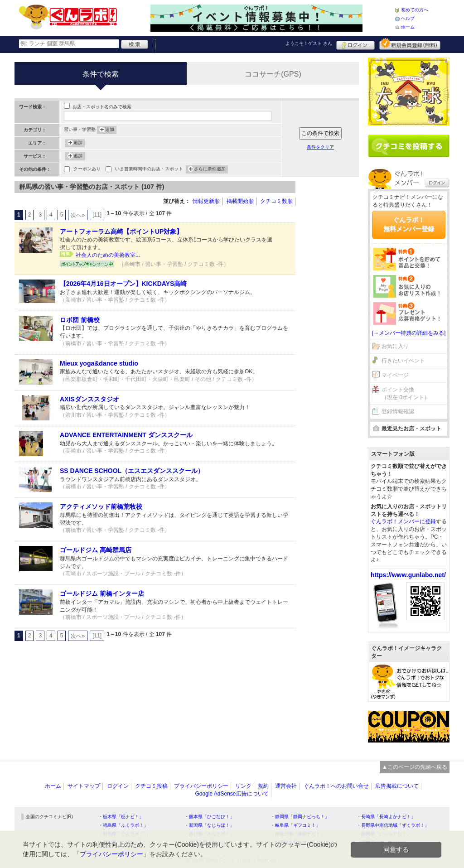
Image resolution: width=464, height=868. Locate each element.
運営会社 (286, 786)
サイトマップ (84, 786)
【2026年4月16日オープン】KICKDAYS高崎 (123, 284)
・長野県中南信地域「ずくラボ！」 (393, 825)
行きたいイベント (403, 361)
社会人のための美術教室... (108, 255)
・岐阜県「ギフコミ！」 (295, 825)
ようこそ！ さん (309, 43)
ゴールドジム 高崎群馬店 (96, 550)
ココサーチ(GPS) (273, 74)
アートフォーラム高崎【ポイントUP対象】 (121, 231)
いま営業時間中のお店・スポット (149, 170)
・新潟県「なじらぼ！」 (209, 825)
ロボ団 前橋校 (80, 320)
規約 (263, 786)
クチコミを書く (409, 146)
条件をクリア (320, 147)
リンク (243, 786)
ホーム (408, 27)
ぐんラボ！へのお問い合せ (336, 786)
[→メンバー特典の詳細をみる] (409, 333)
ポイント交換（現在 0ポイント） (406, 393)
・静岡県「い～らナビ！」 (384, 834)
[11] (97, 215)
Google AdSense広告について (232, 794)
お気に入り (395, 346)
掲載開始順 (240, 201)
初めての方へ (415, 10)
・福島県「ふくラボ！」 (123, 825)
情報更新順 (206, 201)
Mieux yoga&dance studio (99, 363)
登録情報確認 (398, 411)
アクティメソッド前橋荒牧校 (101, 506)
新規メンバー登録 (410, 44)
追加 (110, 130)
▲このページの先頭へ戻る (415, 767)
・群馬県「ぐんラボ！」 (123, 834)
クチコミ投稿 (151, 786)
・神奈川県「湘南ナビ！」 (298, 834)
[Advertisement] (332, 317)
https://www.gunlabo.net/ (408, 575)
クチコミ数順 (276, 201)
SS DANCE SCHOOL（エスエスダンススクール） (132, 471)
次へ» (78, 215)
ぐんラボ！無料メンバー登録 (409, 224)
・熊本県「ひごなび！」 (209, 817)
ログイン (355, 44)
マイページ (395, 375)
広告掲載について (397, 786)
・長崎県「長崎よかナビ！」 (386, 817)
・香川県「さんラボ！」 (209, 834)
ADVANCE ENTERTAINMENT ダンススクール (126, 435)
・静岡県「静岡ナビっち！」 (300, 817)
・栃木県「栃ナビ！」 (121, 817)
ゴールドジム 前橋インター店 (102, 593)
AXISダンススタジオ (89, 399)
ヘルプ (408, 18)
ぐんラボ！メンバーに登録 (403, 521)
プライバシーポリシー (201, 786)
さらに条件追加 (210, 169)
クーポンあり (87, 170)
